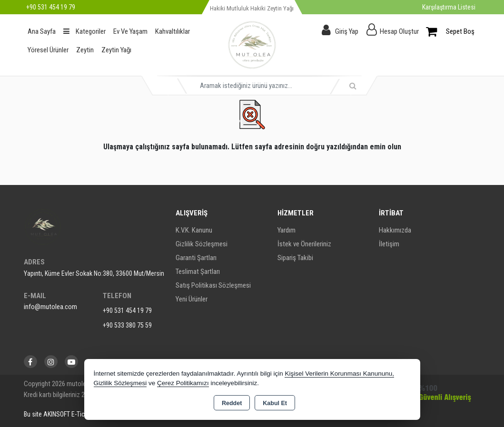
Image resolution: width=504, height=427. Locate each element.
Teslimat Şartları (198, 272)
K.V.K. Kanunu (194, 230)
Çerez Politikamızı (183, 383)
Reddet (232, 403)
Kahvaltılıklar (173, 31)
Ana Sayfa (42, 31)
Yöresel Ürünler (48, 50)
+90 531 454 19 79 (127, 311)
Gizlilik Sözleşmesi (202, 244)
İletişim (389, 244)
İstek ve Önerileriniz (304, 244)
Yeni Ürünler (192, 299)
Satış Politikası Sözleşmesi (213, 285)
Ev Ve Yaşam (130, 31)
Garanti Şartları (196, 258)
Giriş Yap (347, 31)
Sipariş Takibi (295, 258)
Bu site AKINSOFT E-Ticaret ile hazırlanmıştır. (83, 414)
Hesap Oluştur (399, 31)
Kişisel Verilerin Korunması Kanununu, (339, 374)
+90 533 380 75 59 (127, 325)
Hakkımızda (395, 230)
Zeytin (85, 50)
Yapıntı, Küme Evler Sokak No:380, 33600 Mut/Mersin (94, 273)
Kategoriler (84, 31)
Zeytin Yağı (116, 50)
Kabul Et (275, 403)
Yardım (287, 230)
